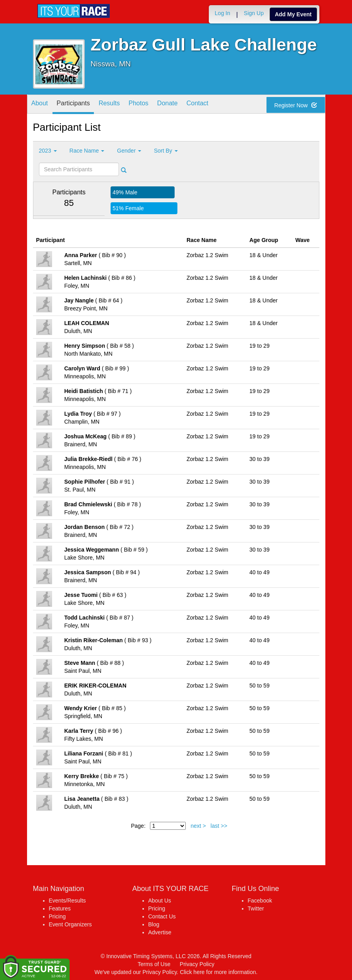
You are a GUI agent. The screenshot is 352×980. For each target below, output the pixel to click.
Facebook (260, 901)
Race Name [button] (87, 151)
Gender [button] (129, 151)
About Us (160, 901)
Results (109, 105)
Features (60, 908)
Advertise (160, 932)
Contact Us (162, 916)
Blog (154, 924)
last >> (219, 826)
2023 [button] (48, 151)
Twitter (256, 908)
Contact (197, 105)
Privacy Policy (197, 964)
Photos (138, 105)
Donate (167, 105)
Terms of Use (154, 964)
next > (198, 826)
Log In (223, 13)
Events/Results (67, 901)
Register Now (296, 105)
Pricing (57, 916)
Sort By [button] (166, 151)
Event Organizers (70, 924)
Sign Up (254, 13)
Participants (73, 105)
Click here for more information (218, 972)
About (40, 105)
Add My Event (293, 14)
